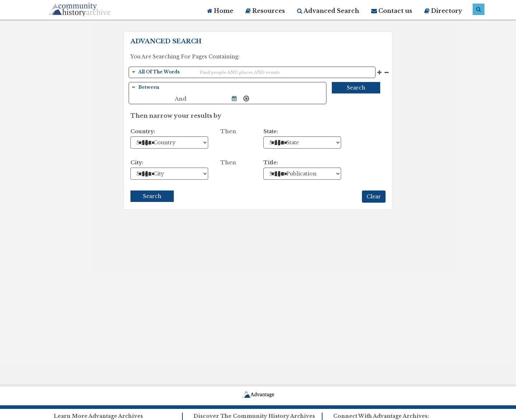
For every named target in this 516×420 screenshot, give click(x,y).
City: (137, 163)
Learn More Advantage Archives (98, 416)
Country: (143, 131)
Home (220, 11)
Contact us (392, 11)
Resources (265, 11)
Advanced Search (328, 11)
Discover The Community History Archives (254, 416)
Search (356, 88)
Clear (374, 197)
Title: (271, 163)
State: (271, 131)
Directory (443, 11)
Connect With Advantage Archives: (381, 416)
